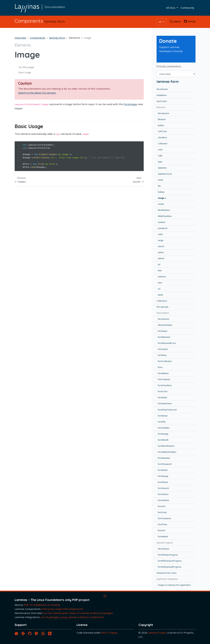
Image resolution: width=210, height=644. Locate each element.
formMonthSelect (166, 446)
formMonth (163, 440)
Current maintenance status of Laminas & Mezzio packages (78, 613)
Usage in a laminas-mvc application (174, 585)
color (160, 150)
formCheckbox (165, 385)
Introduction (162, 89)
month (161, 204)
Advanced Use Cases (167, 573)
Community (187, 8)
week (160, 295)
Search (175, 21)
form (160, 367)
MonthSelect (164, 210)
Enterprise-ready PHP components (62, 609)
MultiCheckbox (165, 216)
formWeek (163, 537)
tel (159, 264)
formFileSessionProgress (170, 561)
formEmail (163, 416)
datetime (162, 168)
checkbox (162, 137)
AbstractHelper (165, 325)
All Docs (171, 8)
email (160, 180)
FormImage (130, 104)
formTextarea (164, 518)
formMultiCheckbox (167, 452)
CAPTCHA (162, 131)
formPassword (165, 464)
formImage (163, 434)
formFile (162, 422)
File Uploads (162, 307)
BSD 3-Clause (109, 633)
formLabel (163, 349)
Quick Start (162, 101)
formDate (162, 397)
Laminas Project (157, 633)
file (159, 186)
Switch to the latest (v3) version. (37, 93)
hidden (161, 192)
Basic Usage (25, 72)
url (159, 289)
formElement (164, 337)
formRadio (163, 470)
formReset (163, 482)
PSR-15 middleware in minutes (42, 605)
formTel (162, 506)
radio (160, 234)
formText (162, 512)
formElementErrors (167, 343)
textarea (162, 277)
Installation (162, 95)
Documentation (55, 7)
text (160, 271)
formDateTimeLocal (167, 410)
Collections (162, 301)
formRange (163, 476)
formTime (163, 524)
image (161, 198)
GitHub (190, 21)
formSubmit (163, 500)
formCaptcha (164, 379)
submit (161, 258)
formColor (163, 391)
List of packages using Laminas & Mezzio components (72, 617)
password (163, 228)
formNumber (164, 458)
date (160, 162)
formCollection (165, 361)
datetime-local (165, 174)
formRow (162, 355)
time (160, 283)
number (162, 222)
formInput (163, 331)
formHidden (164, 428)
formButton (163, 373)
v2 (160, 22)
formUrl (162, 530)
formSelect (163, 494)
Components (38, 38)
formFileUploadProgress (170, 567)
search (161, 246)
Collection (163, 144)
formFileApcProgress (168, 555)
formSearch (163, 488)
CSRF (160, 156)
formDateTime (165, 404)
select (161, 252)
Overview (20, 38)
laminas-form (57, 38)
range (161, 240)
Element (162, 119)
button (161, 125)
